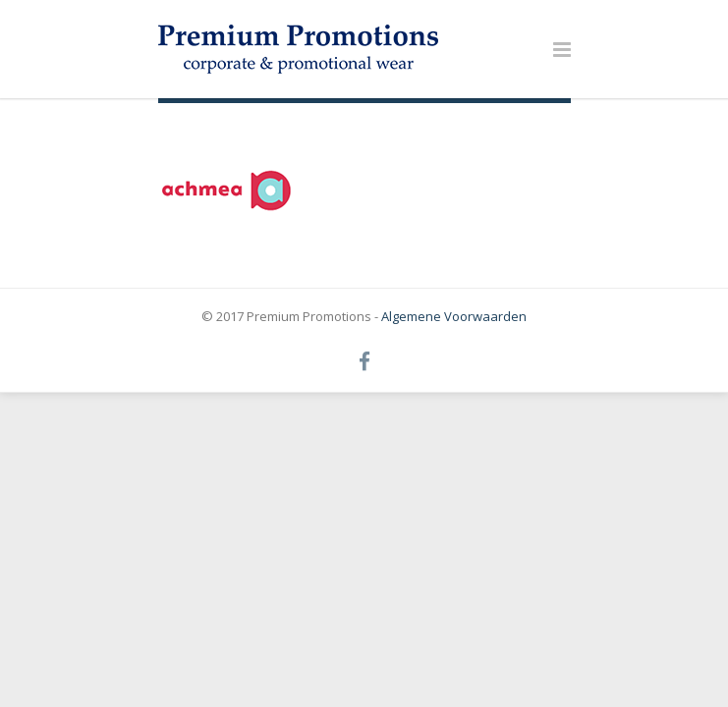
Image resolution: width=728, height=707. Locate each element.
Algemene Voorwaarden (454, 316)
